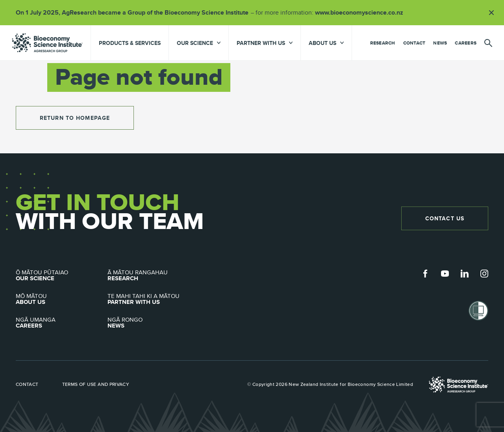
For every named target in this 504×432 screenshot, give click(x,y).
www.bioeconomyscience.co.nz (362, 12)
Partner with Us (153, 299)
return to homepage (75, 118)
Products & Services (130, 43)
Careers (466, 43)
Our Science (62, 276)
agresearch (47, 43)
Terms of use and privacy (96, 384)
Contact (414, 43)
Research (383, 43)
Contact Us (445, 218)
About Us (62, 299)
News (440, 43)
